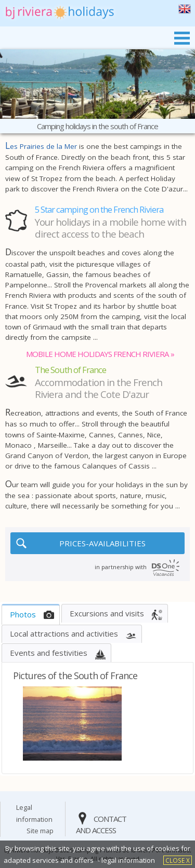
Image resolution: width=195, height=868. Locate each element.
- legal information (126, 860)
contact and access (101, 825)
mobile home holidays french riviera (97, 354)
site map (40, 831)
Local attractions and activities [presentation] (64, 633)
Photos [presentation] (23, 614)
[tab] (31, 614)
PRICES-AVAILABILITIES (102, 543)
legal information (34, 813)
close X (178, 860)
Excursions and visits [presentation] (107, 613)
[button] (22, 724)
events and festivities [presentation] (49, 653)
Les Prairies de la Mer (41, 146)
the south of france (185, 9)
